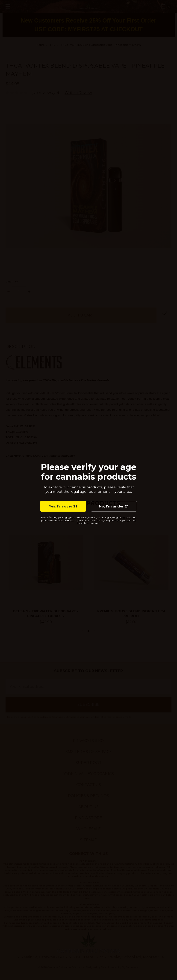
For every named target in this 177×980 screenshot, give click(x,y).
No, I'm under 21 (114, 506)
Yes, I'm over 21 (63, 506)
